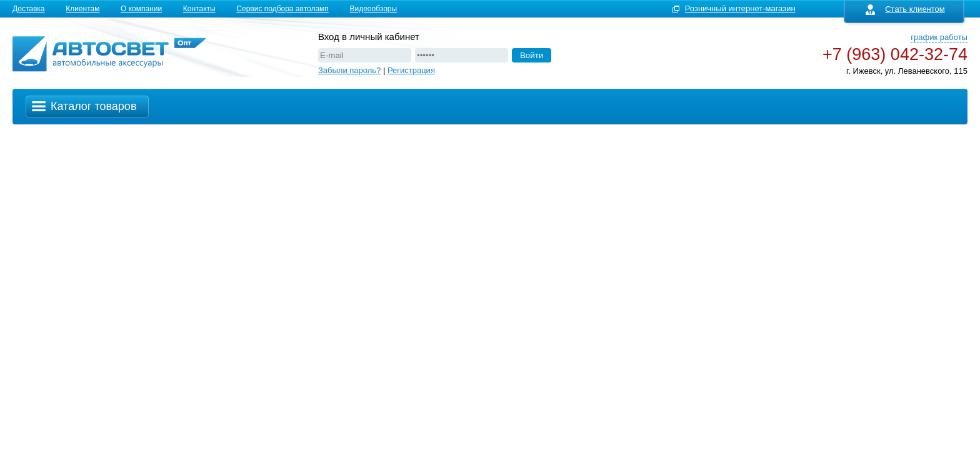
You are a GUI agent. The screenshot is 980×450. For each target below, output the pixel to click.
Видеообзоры (373, 9)
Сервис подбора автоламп (282, 9)
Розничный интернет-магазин (740, 8)
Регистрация (411, 70)
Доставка (29, 9)
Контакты (199, 9)
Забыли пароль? (349, 70)
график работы (939, 37)
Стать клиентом (905, 9)
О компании (141, 9)
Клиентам (82, 9)
